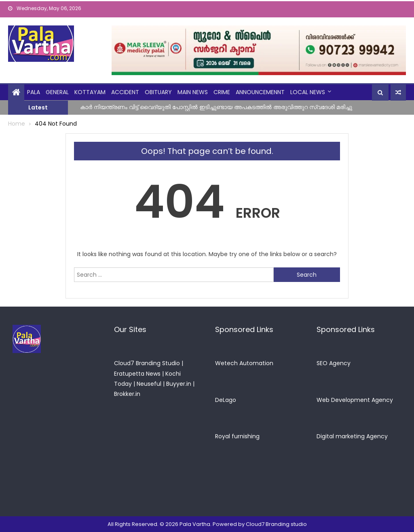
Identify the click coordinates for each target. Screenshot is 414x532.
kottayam (90, 92)
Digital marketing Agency (352, 436)
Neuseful (149, 384)
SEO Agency (334, 363)
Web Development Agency (355, 400)
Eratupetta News (137, 374)
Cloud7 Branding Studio (147, 363)
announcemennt (260, 92)
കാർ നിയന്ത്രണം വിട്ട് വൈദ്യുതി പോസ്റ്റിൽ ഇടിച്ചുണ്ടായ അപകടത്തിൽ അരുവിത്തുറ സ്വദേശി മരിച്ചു (216, 107)
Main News (193, 92)
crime (222, 92)
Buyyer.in (179, 384)
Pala (34, 92)
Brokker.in (127, 394)
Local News (308, 92)
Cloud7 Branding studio (276, 524)
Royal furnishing (237, 436)
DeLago (226, 400)
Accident (125, 92)
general (57, 92)
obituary (158, 92)
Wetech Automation (244, 363)
